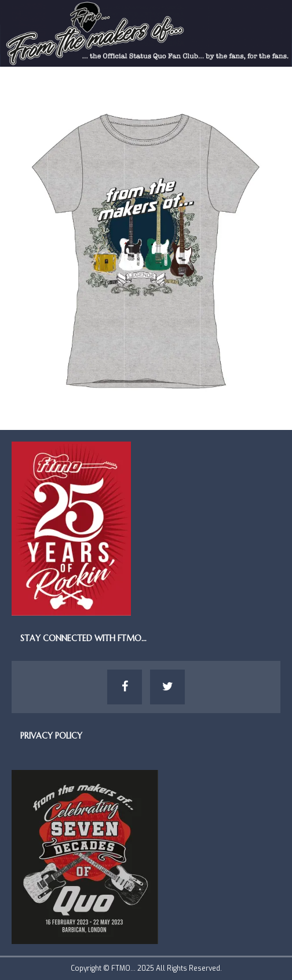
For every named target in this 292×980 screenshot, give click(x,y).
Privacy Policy (51, 736)
